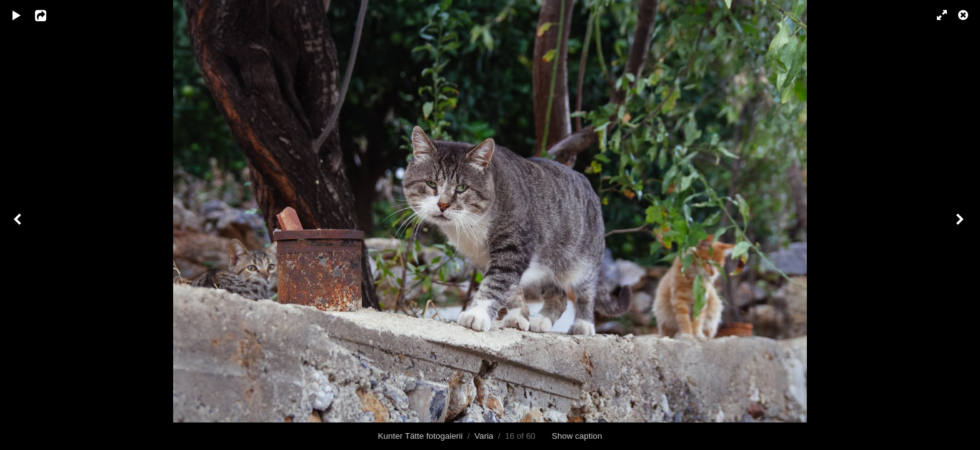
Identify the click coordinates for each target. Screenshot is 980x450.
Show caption (577, 436)
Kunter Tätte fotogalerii (421, 436)
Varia (484, 436)
